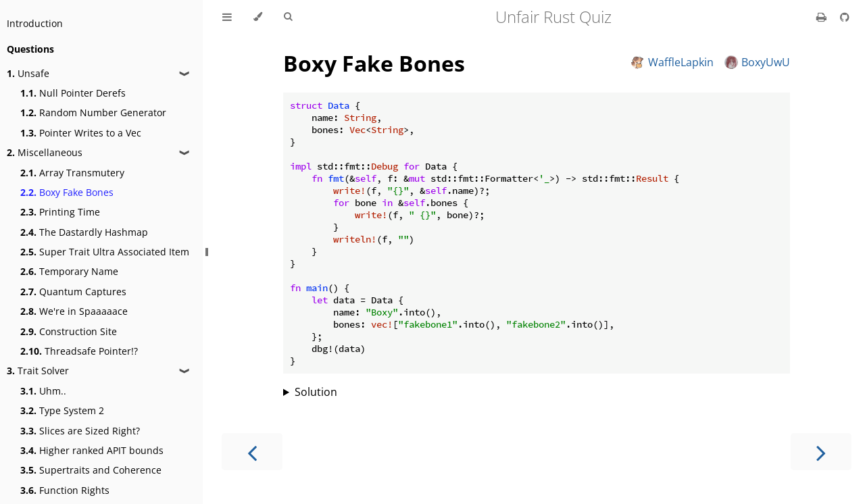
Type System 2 (62, 410)
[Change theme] (258, 17)
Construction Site (69, 331)
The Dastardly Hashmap (84, 232)
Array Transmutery (72, 173)
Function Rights (65, 490)
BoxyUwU (757, 62)
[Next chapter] (821, 452)
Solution (316, 392)
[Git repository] (845, 17)
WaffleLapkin (672, 62)
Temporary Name (69, 271)
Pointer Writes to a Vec (81, 133)
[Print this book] (823, 17)
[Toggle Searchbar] (288, 17)
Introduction (35, 23)
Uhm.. (43, 391)
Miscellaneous (45, 152)
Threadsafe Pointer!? (79, 351)
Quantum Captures (73, 292)
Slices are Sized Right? (80, 431)
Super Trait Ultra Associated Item (105, 252)
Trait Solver (38, 371)
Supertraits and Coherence (91, 470)
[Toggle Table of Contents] (227, 17)
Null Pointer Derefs (73, 93)
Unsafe (28, 73)
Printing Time (60, 212)
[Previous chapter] (252, 452)
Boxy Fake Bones (67, 192)
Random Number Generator (93, 112)
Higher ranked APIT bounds (92, 450)
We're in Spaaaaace (74, 311)
